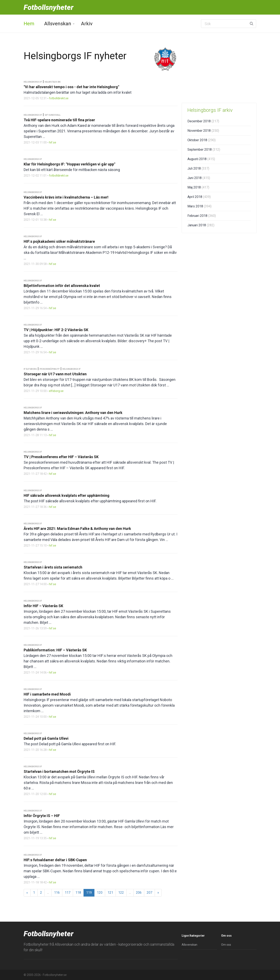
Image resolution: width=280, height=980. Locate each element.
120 (100, 893)
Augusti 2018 (201, 159)
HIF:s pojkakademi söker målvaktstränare (59, 241)
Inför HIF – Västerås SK (43, 606)
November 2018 (203, 131)
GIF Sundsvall (53, 115)
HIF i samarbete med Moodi (47, 694)
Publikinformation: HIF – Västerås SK (55, 650)
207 (149, 893)
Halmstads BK (53, 82)
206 (139, 893)
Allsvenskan (58, 24)
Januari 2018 (201, 225)
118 (78, 893)
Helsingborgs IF (33, 82)
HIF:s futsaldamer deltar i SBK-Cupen (55, 860)
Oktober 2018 (202, 140)
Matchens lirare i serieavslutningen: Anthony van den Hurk (73, 413)
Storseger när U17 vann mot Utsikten (55, 374)
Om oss (226, 945)
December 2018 (203, 121)
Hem (29, 24)
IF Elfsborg (30, 369)
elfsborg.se (56, 391)
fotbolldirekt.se (59, 98)
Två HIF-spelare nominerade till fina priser (59, 120)
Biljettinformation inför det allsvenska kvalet (62, 286)
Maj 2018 (198, 187)
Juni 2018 (199, 178)
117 (68, 893)
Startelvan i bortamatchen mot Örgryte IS (59, 771)
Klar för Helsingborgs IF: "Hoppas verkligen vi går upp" (69, 164)
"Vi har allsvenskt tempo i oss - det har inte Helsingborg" (71, 87)
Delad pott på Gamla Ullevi (46, 738)
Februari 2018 (202, 216)
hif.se (53, 142)
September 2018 (204, 150)
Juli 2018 (198, 168)
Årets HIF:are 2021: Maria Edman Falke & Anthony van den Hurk (77, 529)
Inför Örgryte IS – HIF (42, 816)
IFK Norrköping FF (50, 369)
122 (121, 893)
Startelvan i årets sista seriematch (53, 567)
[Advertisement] (219, 68)
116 (57, 893)
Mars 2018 (199, 206)
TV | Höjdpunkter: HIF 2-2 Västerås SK (56, 330)
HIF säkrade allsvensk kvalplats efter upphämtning (67, 495)
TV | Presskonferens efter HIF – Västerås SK (61, 457)
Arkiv (87, 24)
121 (110, 893)
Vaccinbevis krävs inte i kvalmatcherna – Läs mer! (66, 197)
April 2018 (199, 197)
